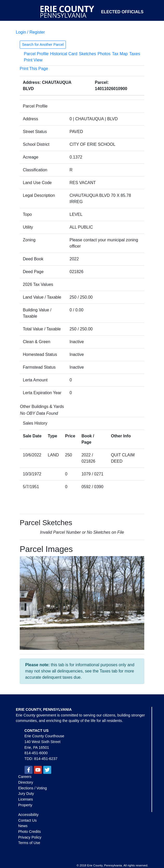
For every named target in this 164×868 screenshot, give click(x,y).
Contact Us (27, 820)
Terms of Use (29, 843)
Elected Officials (122, 12)
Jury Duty (26, 794)
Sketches (87, 54)
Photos (104, 54)
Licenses (26, 799)
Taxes (135, 54)
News (23, 826)
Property (25, 805)
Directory (26, 782)
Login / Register (30, 32)
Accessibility (28, 815)
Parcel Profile (36, 54)
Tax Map (120, 54)
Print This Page (34, 69)
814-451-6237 (46, 759)
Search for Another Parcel (43, 45)
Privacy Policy (30, 837)
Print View (33, 60)
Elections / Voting (32, 788)
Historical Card (64, 54)
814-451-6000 (36, 753)
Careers (25, 777)
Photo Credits (29, 832)
